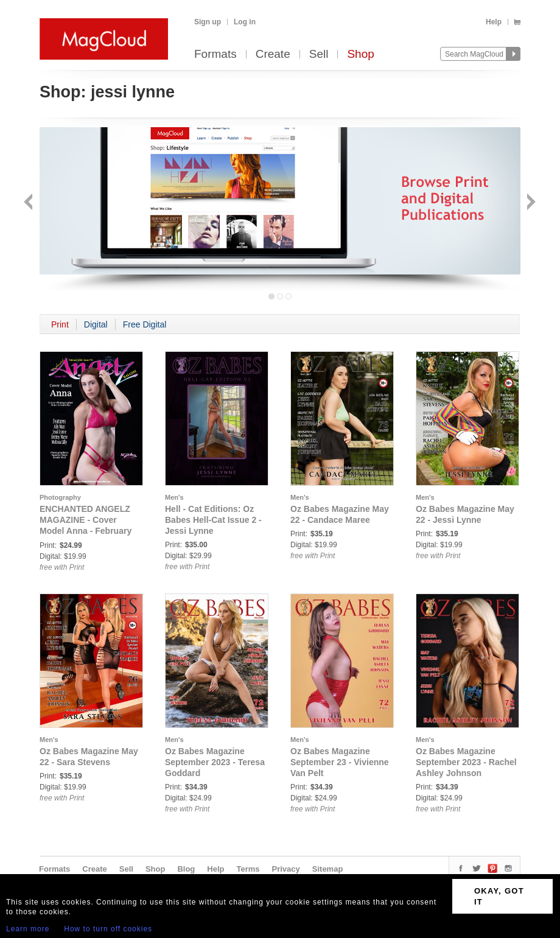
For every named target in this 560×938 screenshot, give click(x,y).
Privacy (286, 869)
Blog (186, 869)
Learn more (28, 929)
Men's (174, 497)
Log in (245, 22)
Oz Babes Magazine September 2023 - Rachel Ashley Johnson (466, 762)
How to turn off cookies (108, 929)
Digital (96, 324)
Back (30, 203)
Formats (215, 54)
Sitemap (328, 869)
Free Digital (145, 324)
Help (494, 22)
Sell (319, 54)
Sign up (208, 22)
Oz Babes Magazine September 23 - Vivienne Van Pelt (340, 762)
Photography (60, 497)
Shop (360, 54)
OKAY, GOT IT (499, 896)
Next (530, 203)
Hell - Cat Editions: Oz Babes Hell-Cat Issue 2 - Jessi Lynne (213, 520)
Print (60, 324)
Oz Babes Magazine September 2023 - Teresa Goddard (215, 762)
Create (273, 54)
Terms (248, 869)
